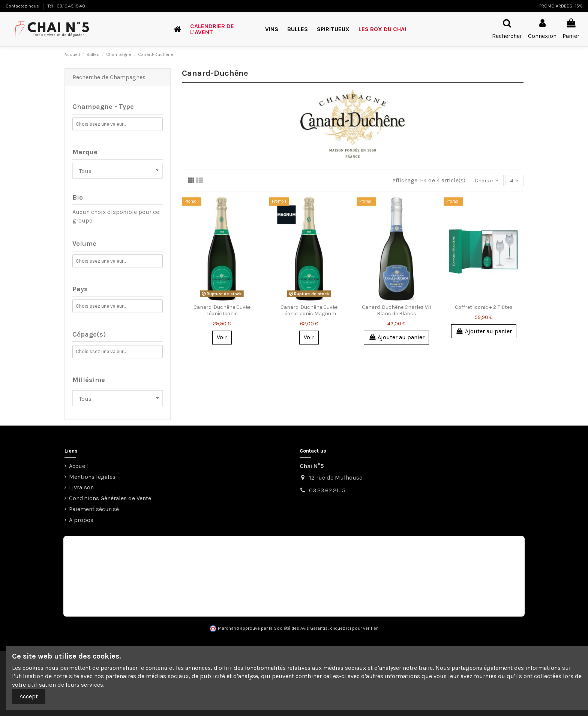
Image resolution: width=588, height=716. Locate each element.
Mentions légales (92, 477)
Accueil (79, 466)
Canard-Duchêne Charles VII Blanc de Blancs (396, 311)
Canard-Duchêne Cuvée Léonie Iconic (222, 311)
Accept (29, 696)
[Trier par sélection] (486, 181)
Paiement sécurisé (94, 509)
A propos (81, 520)
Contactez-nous (23, 6)
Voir (222, 338)
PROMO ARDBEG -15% (561, 6)
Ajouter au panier (396, 338)
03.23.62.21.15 (327, 490)
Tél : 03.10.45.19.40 (66, 6)
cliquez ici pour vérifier (354, 628)
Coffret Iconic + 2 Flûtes (484, 308)
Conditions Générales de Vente (110, 498)
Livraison (81, 487)
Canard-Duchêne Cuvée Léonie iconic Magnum (309, 311)
